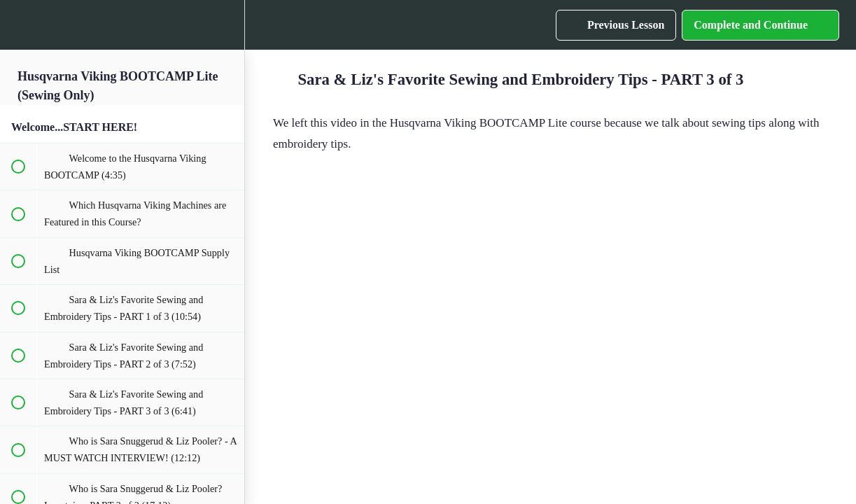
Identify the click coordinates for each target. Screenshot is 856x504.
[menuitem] (227, 25)
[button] (17, 25)
